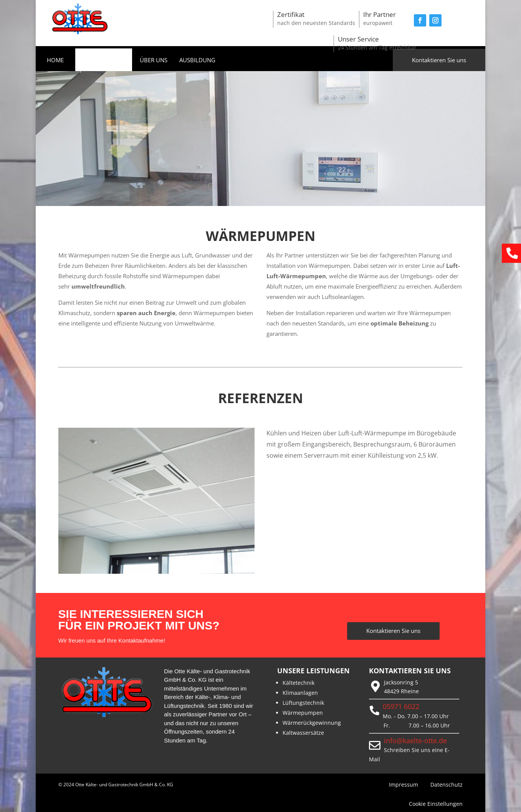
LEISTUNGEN (100, 61)
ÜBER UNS (154, 61)
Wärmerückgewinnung (312, 723)
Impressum (404, 785)
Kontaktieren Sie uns (439, 60)
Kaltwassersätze (303, 733)
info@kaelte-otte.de (415, 741)
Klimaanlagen (300, 693)
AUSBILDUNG (197, 61)
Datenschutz (447, 785)
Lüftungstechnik (303, 703)
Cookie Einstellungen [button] (436, 804)
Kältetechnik (299, 683)
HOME (55, 61)
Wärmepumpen (303, 713)
